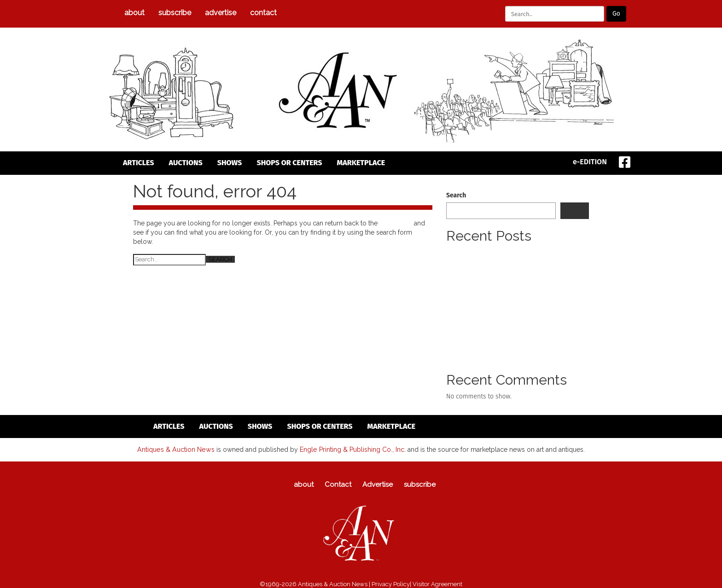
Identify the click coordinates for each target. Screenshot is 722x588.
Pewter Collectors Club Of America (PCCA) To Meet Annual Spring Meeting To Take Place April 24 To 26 (517, 262)
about (134, 13)
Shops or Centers (289, 163)
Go (616, 14)
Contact (263, 13)
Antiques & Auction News (176, 449)
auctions (186, 163)
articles (139, 163)
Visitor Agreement (437, 584)
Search (456, 195)
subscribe (175, 13)
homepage (396, 223)
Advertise (221, 13)
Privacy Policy (391, 584)
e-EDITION (590, 162)
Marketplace (361, 163)
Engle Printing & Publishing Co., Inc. (352, 449)
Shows (230, 163)
